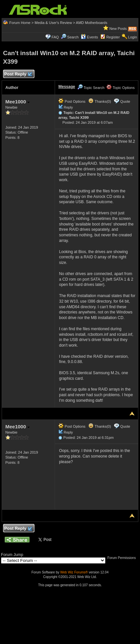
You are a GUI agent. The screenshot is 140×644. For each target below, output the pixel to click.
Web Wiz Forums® (74, 572)
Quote (125, 101)
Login (133, 37)
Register (113, 37)
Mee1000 (17, 102)
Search (73, 37)
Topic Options (121, 88)
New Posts (118, 29)
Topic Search (91, 88)
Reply (68, 107)
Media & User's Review (53, 23)
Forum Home (20, 23)
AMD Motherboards (91, 23)
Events (89, 37)
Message (67, 87)
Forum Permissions (123, 558)
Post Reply (18, 74)
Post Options (72, 101)
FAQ (55, 37)
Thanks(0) (99, 101)
